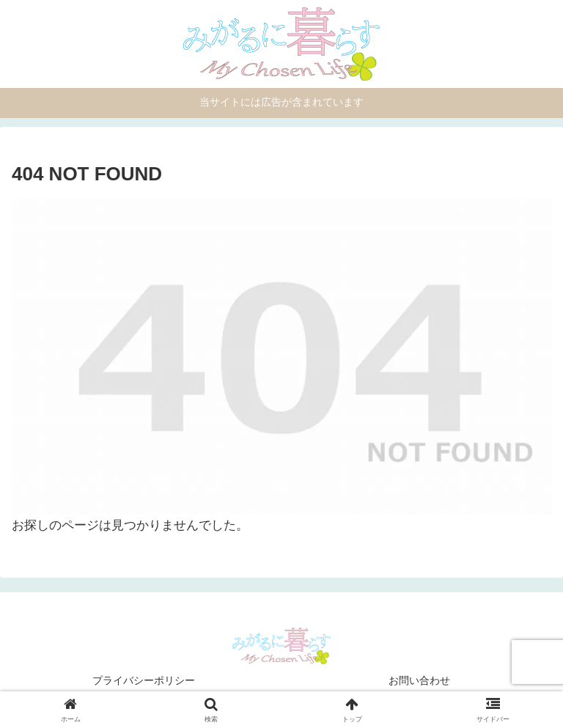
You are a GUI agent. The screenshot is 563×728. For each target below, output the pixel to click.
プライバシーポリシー (144, 680)
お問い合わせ (419, 680)
